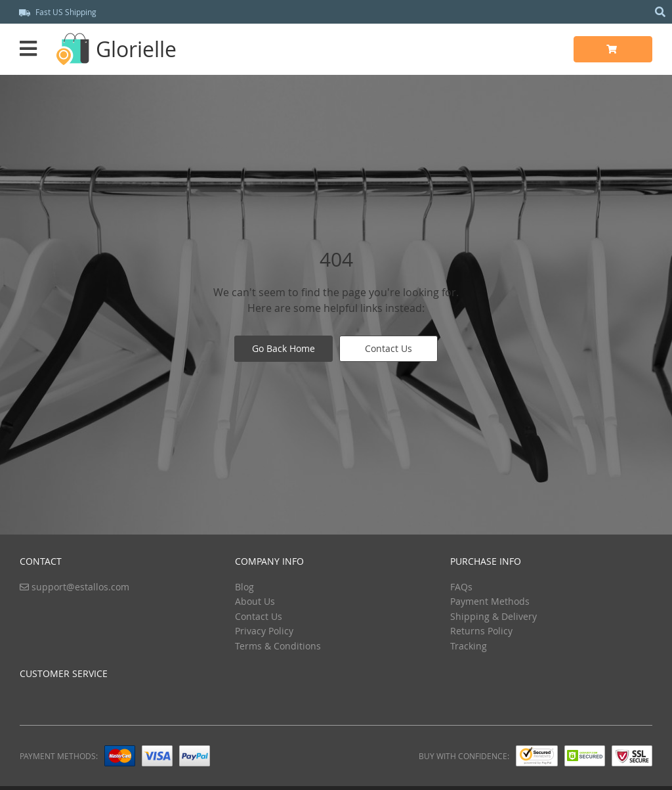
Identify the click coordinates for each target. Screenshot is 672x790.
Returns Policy (481, 631)
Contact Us (388, 348)
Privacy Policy (264, 631)
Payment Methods (490, 601)
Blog (244, 587)
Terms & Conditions (278, 646)
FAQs (461, 587)
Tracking (469, 646)
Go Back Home (283, 348)
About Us (255, 601)
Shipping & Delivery (493, 616)
